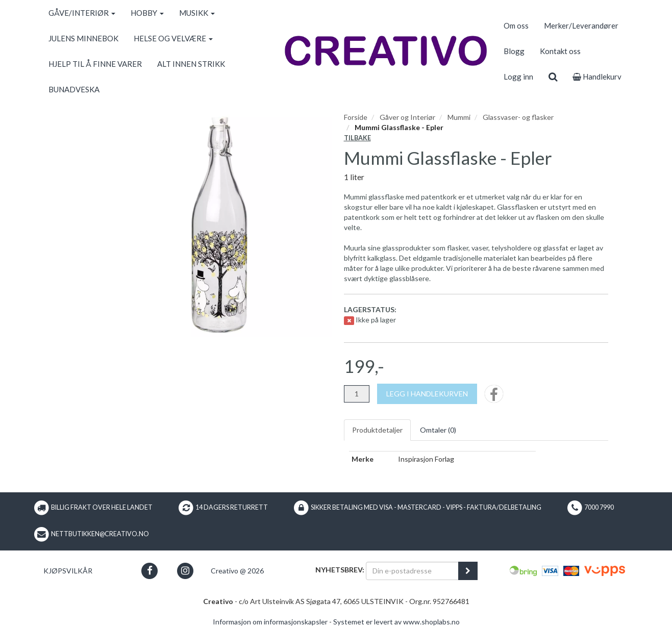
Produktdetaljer (377, 430)
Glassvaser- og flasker (518, 117)
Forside (356, 117)
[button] (150, 571)
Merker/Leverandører (581, 26)
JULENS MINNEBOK (83, 38)
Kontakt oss (560, 51)
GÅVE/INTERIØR (82, 13)
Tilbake (357, 138)
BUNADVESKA (74, 89)
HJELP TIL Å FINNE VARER (95, 64)
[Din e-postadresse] (412, 571)
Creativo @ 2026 (237, 571)
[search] (553, 77)
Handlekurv (597, 77)
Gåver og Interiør (407, 117)
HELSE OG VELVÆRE (173, 38)
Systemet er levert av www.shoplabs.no (396, 622)
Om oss (516, 26)
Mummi (459, 117)
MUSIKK (197, 13)
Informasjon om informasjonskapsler (270, 622)
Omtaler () (438, 430)
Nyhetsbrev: (340, 570)
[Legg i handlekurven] (427, 394)
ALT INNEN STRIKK (191, 64)
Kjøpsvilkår (68, 571)
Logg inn (518, 77)
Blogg (514, 51)
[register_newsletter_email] (468, 571)
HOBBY (147, 13)
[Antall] (357, 394)
